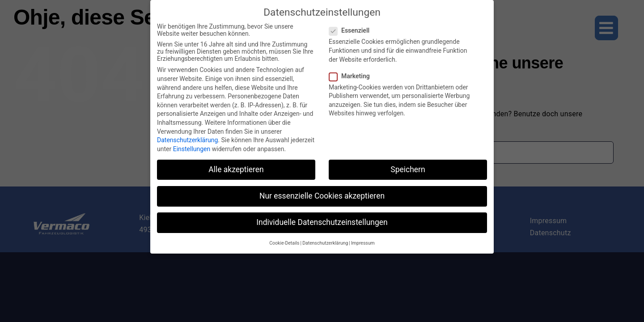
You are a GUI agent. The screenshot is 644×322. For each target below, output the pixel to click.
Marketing (353, 72)
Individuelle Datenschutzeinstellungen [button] (322, 218)
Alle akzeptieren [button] (236, 165)
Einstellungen (192, 144)
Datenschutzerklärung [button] (325, 239)
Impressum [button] (363, 239)
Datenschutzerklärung (187, 136)
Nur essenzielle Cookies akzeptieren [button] (322, 191)
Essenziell (353, 26)
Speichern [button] (408, 165)
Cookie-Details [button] (284, 239)
